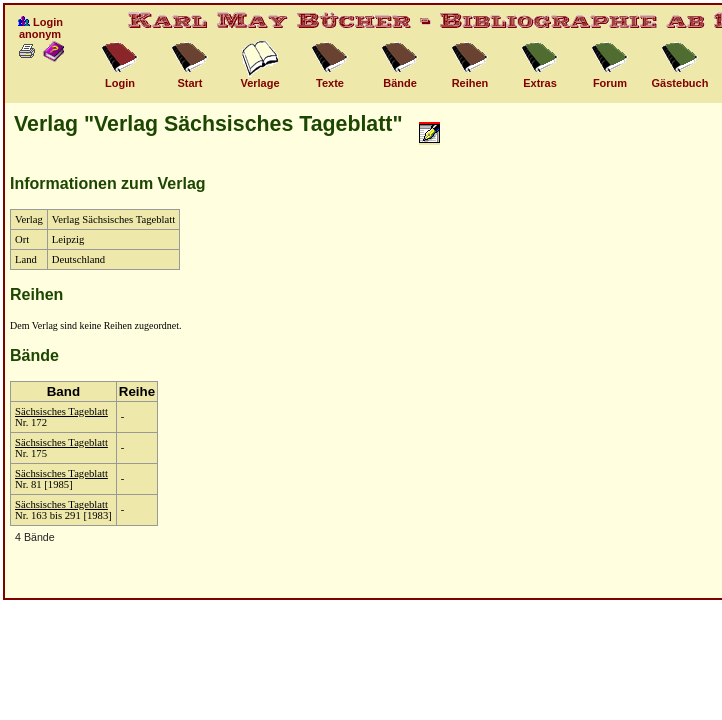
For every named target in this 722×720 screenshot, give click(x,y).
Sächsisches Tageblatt (61, 411)
